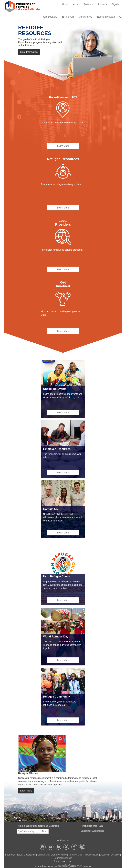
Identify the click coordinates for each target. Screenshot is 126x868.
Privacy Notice (91, 855)
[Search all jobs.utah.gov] (120, 17)
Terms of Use (75, 855)
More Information (29, 52)
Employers (68, 17)
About (76, 4)
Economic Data (106, 17)
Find (44, 831)
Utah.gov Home (59, 855)
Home (65, 4)
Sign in (117, 5)
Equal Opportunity (26, 855)
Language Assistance (92, 831)
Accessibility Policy (110, 855)
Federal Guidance (63, 858)
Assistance (86, 17)
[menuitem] (65, 4)
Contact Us (43, 855)
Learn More (63, 146)
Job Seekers (50, 17)
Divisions (89, 4)
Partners (102, 4)
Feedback (10, 855)
